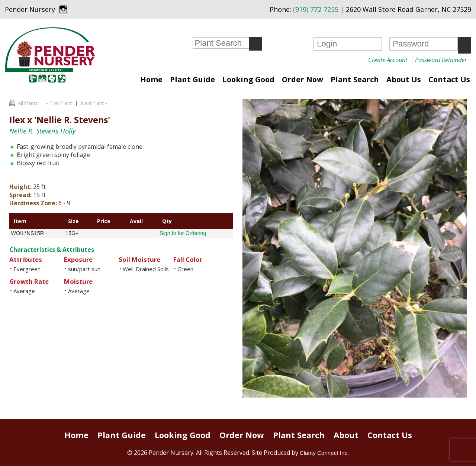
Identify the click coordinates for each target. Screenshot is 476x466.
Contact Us (449, 79)
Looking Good (248, 79)
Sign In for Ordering (183, 233)
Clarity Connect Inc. (324, 453)
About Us (404, 79)
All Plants (28, 103)
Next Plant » (95, 103)
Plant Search (355, 79)
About (346, 435)
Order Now (303, 79)
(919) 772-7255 (316, 9)
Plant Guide (192, 79)
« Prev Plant (58, 103)
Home (151, 79)
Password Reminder (441, 60)
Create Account (388, 60)
